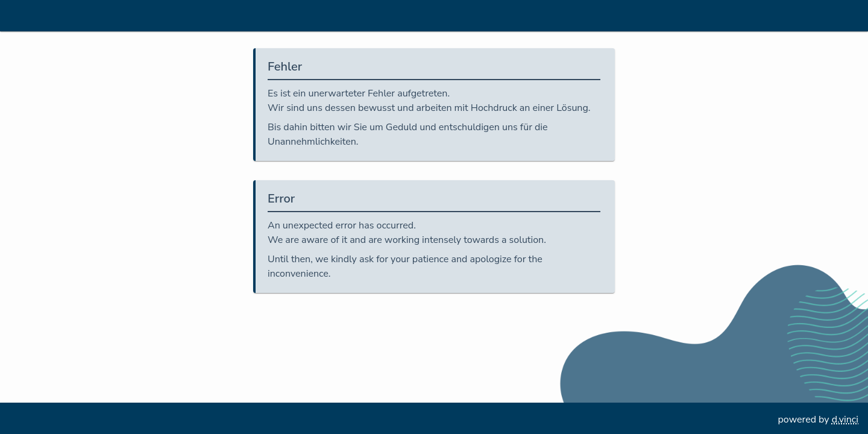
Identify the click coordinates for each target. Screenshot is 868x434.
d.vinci (845, 420)
